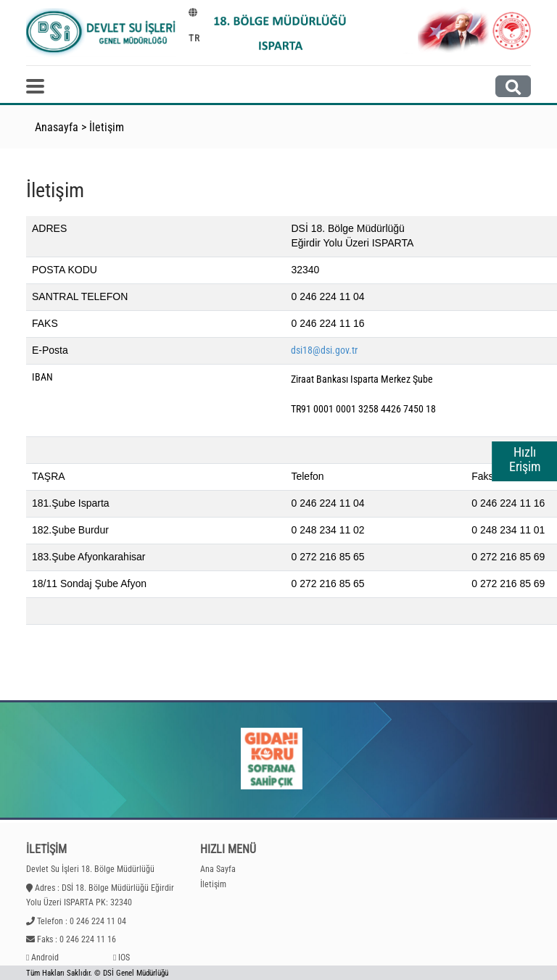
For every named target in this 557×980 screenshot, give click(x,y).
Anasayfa (57, 127)
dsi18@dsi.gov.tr (324, 350)
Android (45, 958)
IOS (124, 958)
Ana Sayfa (218, 869)
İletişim (107, 127)
